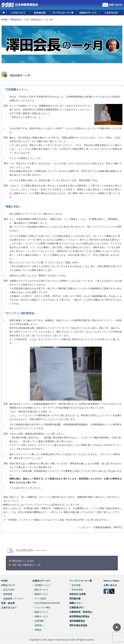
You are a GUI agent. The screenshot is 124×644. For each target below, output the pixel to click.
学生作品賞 (77, 590)
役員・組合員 (8, 603)
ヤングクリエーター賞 (81, 581)
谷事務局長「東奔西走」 (82, 612)
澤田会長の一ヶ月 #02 (23, 561)
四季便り (39, 625)
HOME (4, 20)
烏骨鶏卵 (39, 621)
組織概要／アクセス (13, 599)
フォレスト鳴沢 (43, 607)
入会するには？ (9, 607)
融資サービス (41, 612)
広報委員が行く (77, 607)
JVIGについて (8, 585)
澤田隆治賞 (75, 599)
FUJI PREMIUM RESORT (48, 603)
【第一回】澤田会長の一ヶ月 (26, 565)
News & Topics (111, 581)
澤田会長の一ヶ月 (19, 20)
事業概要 (8, 594)
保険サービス (41, 616)
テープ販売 (40, 599)
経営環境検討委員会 (79, 616)
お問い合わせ (110, 585)
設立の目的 (9, 590)
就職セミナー (76, 603)
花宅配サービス (43, 585)
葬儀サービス (41, 594)
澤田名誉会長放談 (78, 625)
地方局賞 (76, 585)
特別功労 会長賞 (77, 594)
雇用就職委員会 (77, 621)
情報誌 (38, 630)
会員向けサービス (41, 581)
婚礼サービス (41, 590)
